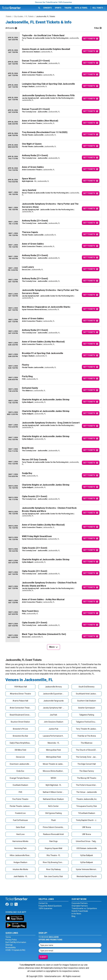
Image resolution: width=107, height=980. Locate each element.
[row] (54, 39)
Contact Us (43, 903)
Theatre (68, 8)
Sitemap (9, 945)
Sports (58, 8)
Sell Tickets (98, 8)
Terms (8, 937)
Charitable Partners (80, 906)
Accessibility (11, 947)
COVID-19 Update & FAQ (15, 950)
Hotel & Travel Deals (80, 911)
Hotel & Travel (81, 8)
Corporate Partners (80, 903)
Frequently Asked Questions (50, 906)
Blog (73, 916)
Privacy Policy (11, 940)
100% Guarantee (45, 908)
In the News (76, 914)
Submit (43, 957)
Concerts (47, 8)
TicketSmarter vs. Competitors (84, 908)
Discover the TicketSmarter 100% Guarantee (53, 2)
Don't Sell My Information (16, 942)
